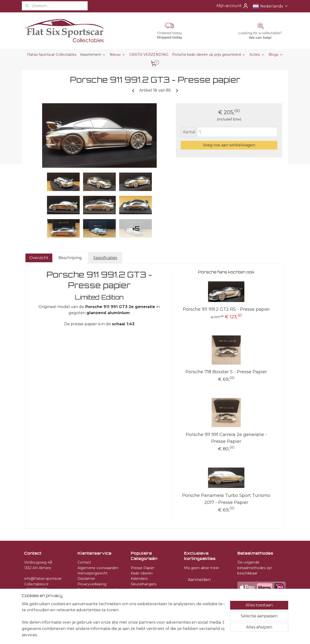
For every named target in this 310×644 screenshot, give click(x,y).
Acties (257, 55)
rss (155, 635)
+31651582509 (36, 589)
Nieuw (118, 55)
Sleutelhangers (143, 584)
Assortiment (93, 55)
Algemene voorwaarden (98, 568)
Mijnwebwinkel (215, 635)
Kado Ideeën (142, 573)
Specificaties (105, 258)
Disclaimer (86, 579)
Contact (84, 562)
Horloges (139, 589)
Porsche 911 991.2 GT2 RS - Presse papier (226, 309)
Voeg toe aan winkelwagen (229, 145)
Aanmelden (199, 580)
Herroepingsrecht (93, 573)
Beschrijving (70, 258)
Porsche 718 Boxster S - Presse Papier (226, 372)
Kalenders (139, 579)
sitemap (146, 635)
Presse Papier (143, 568)
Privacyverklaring (92, 584)
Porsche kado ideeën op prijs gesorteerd (209, 55)
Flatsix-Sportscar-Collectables (52, 55)
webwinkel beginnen (173, 635)
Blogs (276, 55)
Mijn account (232, 6)
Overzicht (39, 258)
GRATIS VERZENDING (149, 55)
